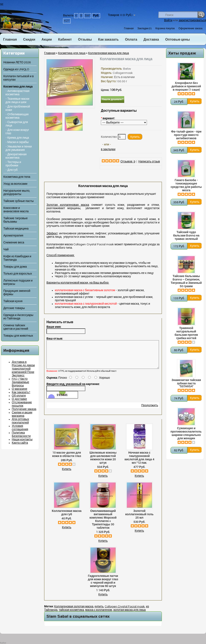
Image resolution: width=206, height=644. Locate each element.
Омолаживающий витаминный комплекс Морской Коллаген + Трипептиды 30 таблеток (103, 524)
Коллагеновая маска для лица (108, 53)
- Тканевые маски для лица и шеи (17, 101)
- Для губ (12, 170)
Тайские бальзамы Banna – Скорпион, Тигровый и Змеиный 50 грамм (186, 281)
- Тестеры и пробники (13, 164)
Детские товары (14, 308)
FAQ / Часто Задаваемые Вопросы (20, 382)
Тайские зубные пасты (18, 201)
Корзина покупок (165, 29)
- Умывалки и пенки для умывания (19, 148)
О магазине (20, 389)
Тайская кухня (13, 301)
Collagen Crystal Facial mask (125, 612)
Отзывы (85, 40)
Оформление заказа (190, 29)
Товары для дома (15, 267)
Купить (67, 474)
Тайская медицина (16, 229)
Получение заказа (24, 409)
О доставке (19, 399)
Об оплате (19, 396)
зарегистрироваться (192, 20)
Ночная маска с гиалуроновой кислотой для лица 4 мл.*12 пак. (139, 463)
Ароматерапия (13, 236)
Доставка (151, 40)
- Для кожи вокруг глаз (17, 132)
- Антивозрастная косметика (17, 93)
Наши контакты (22, 440)
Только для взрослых (18, 274)
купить (99, 612)
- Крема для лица (17, 138)
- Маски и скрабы (17, 142)
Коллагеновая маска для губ (67, 518)
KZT (67, 21)
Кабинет (65, 40)
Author (3, 643)
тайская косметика (71, 615)
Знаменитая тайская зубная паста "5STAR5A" (186, 383)
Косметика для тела (17, 177)
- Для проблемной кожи (18, 108)
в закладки (108, 149)
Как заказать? (21, 392)
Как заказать (108, 40)
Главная (129, 29)
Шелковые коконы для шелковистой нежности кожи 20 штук (103, 463)
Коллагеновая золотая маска (74, 612)
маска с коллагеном (98, 615)
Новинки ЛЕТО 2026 (17, 62)
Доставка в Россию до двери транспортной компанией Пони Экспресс (23, 369)
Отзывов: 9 (128, 162)
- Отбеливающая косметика (17, 116)
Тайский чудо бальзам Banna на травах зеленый (186, 236)
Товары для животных (18, 336)
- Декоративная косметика (16, 156)
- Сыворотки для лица (17, 124)
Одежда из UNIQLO (16, 69)
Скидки (29, 40)
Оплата (131, 40)
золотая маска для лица (130, 615)
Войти (168, 20)
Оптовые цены (178, 40)
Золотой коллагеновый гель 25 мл (139, 519)
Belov (127, 69)
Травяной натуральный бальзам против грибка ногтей (186, 333)
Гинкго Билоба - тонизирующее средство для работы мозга (186, 185)
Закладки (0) (144, 29)
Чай (6, 250)
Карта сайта (20, 443)
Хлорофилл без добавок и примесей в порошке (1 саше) (186, 86)
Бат (88, 16)
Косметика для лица (18, 87)
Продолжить (150, 410)
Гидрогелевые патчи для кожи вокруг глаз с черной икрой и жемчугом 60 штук (103, 586)
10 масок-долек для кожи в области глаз (67, 459)
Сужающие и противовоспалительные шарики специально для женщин (186, 433)
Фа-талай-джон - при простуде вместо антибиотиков (186, 135)
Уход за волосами (15, 184)
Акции (47, 40)
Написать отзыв (149, 162)
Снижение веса (14, 243)
